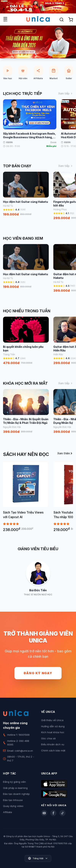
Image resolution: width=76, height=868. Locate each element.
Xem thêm (65, 453)
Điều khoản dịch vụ (53, 744)
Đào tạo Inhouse (13, 800)
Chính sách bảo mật (53, 750)
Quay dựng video (13, 806)
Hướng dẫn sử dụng (53, 726)
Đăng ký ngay (38, 673)
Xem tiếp (66, 93)
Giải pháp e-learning (15, 788)
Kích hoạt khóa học (53, 732)
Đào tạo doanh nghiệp (16, 794)
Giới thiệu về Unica (52, 720)
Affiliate (8, 812)
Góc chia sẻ (48, 738)
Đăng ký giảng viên (14, 782)
